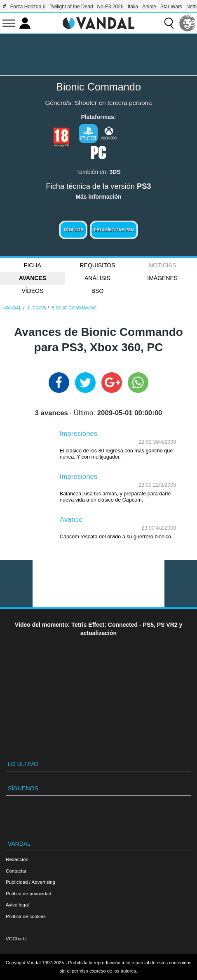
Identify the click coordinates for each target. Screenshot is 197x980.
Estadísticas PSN (114, 230)
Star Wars (171, 7)
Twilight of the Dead (71, 7)
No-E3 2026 (110, 7)
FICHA (33, 265)
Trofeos (73, 230)
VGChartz (16, 938)
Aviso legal (17, 905)
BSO (98, 291)
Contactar (16, 871)
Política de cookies (26, 916)
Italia (133, 7)
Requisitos (98, 265)
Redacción (17, 859)
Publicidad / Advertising (30, 882)
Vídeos (32, 291)
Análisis (97, 278)
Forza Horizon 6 (28, 7)
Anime (149, 7)
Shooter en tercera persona (113, 103)
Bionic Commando (98, 87)
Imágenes (162, 278)
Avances (33, 278)
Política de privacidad (28, 893)
